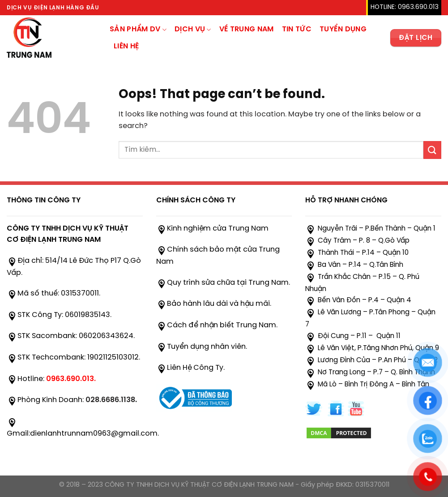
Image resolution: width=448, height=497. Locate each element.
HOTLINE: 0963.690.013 (405, 7)
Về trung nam (247, 29)
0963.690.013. (71, 379)
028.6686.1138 (110, 400)
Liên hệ (126, 46)
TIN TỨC (297, 29)
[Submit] (432, 150)
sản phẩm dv (138, 30)
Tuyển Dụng (343, 29)
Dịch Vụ (193, 30)
